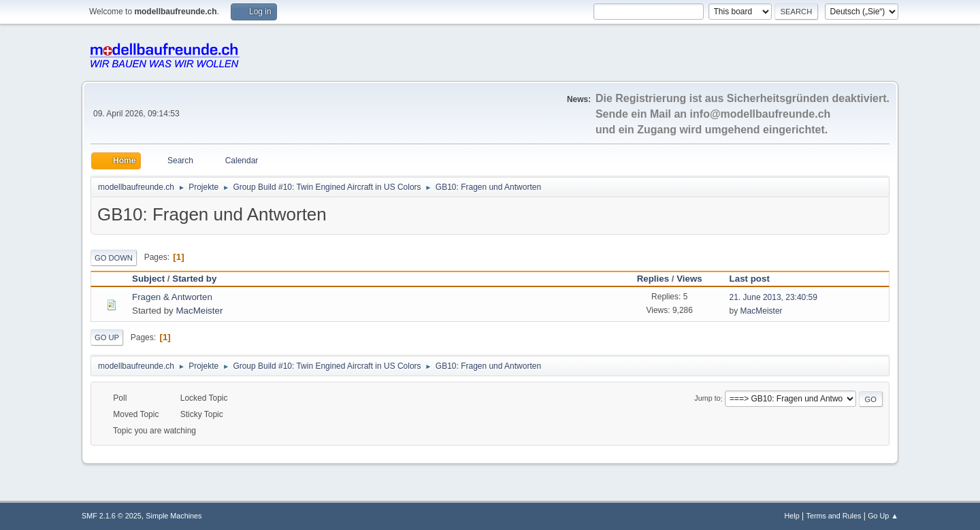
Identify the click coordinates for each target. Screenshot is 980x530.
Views (689, 279)
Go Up (107, 337)
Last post (756, 279)
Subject (148, 279)
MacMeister (199, 311)
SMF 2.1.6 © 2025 (112, 516)
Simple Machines (174, 516)
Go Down (114, 258)
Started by (194, 279)
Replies (653, 279)
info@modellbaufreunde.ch (761, 114)
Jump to (707, 399)
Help (792, 516)
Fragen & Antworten (172, 297)
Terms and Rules (834, 516)
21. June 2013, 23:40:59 (773, 297)
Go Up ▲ (883, 516)
